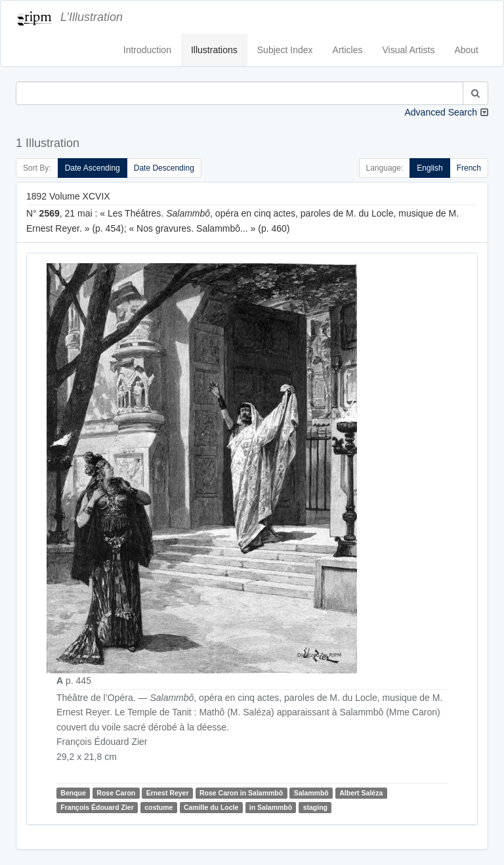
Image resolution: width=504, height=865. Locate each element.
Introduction (147, 50)
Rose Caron (116, 793)
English (430, 168)
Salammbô (311, 793)
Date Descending (164, 168)
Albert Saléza (361, 793)
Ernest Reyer (168, 793)
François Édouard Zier (97, 807)
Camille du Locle (211, 807)
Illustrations (214, 50)
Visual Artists (409, 50)
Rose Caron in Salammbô (241, 793)
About (466, 50)
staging (315, 807)
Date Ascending (93, 168)
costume (158, 807)
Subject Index (285, 50)
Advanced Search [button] (441, 112)
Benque (73, 793)
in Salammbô (271, 807)
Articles (348, 50)
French (469, 168)
